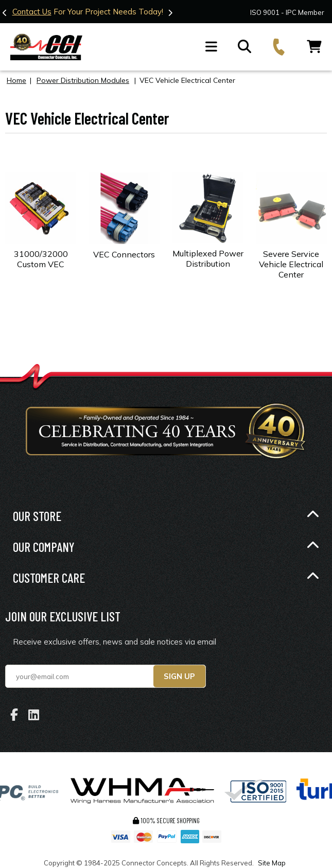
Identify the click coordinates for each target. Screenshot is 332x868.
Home (16, 80)
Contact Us (40, 12)
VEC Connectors (124, 254)
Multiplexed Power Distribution (208, 258)
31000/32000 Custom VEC (41, 259)
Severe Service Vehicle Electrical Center (291, 264)
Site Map (272, 863)
